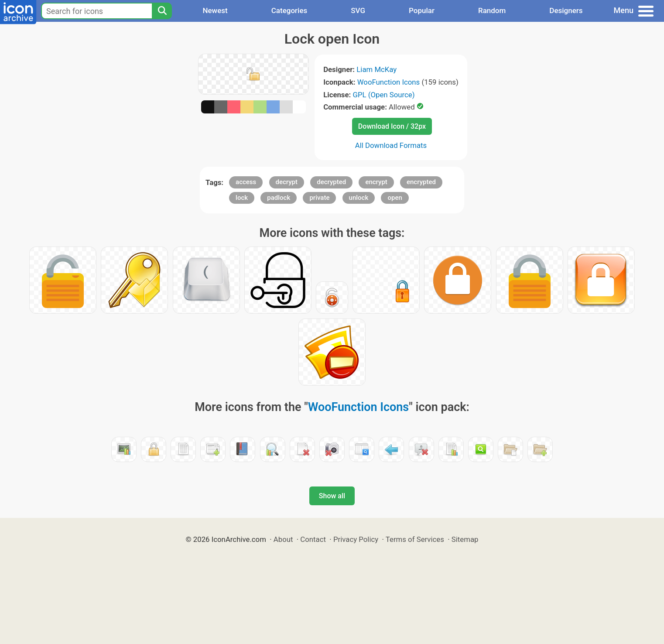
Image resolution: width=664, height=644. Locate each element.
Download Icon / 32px (392, 126)
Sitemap (465, 539)
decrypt (287, 182)
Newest (215, 10)
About (283, 539)
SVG (358, 10)
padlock (279, 198)
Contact (313, 539)
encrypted (421, 182)
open (395, 198)
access (246, 182)
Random (492, 10)
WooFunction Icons (389, 82)
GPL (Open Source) (383, 95)
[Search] (162, 11)
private (319, 198)
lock (242, 198)
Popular (422, 10)
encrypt (376, 182)
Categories (289, 10)
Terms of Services (415, 539)
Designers (566, 10)
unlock (359, 198)
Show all (332, 496)
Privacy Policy (356, 539)
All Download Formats (391, 145)
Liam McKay (376, 69)
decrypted (331, 182)
